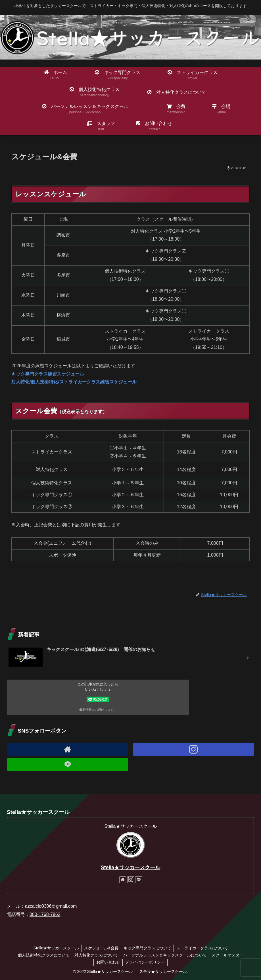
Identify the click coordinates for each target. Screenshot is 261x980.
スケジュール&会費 (101, 948)
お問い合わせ (108, 962)
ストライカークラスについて (204, 948)
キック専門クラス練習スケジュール (48, 374)
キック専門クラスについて (148, 948)
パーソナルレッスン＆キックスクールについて (166, 955)
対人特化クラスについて (96, 955)
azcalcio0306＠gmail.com (51, 906)
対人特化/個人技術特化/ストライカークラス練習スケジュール (74, 382)
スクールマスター (229, 955)
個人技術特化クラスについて (42, 955)
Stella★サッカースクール (130, 867)
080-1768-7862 (45, 914)
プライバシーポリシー (145, 962)
